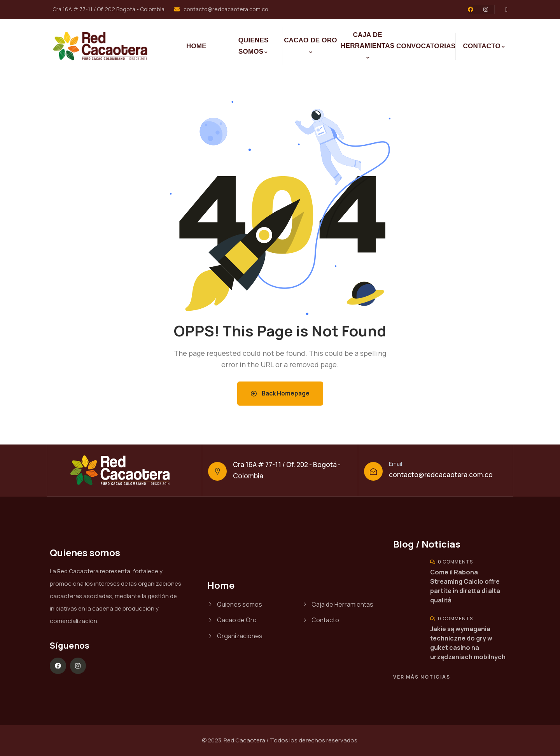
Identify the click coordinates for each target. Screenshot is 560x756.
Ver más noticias (422, 677)
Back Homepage (280, 394)
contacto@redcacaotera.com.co (441, 475)
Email (395, 464)
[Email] (373, 471)
